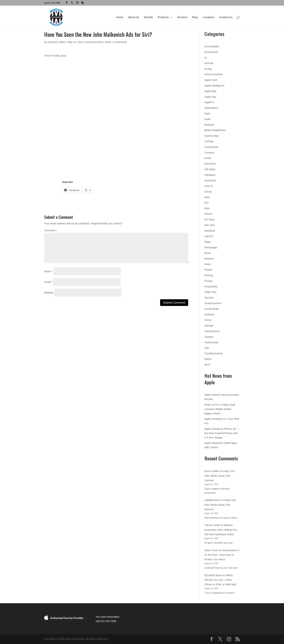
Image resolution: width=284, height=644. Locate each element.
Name (48, 271)
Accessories (211, 52)
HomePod (210, 181)
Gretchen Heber (57, 42)
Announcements (94, 42)
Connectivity (211, 147)
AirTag (208, 69)
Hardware (210, 175)
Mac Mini (210, 225)
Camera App (212, 136)
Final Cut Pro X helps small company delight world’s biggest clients (220, 409)
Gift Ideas (210, 169)
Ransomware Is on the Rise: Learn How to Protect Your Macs (222, 555)
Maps (208, 242)
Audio (208, 119)
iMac (207, 197)
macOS (209, 236)
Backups (209, 125)
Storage (209, 326)
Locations (208, 17)
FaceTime (210, 164)
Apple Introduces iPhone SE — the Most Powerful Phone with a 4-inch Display (222, 433)
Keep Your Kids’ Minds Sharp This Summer (220, 476)
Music (208, 253)
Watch (208, 359)
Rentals (149, 17)
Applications (211, 108)
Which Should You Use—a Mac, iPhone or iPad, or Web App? (221, 580)
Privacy (209, 281)
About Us (133, 17)
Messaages (211, 247)
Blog (195, 17)
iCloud (208, 192)
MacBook (210, 231)
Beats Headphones (215, 130)
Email (48, 282)
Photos (208, 270)
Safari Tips (210, 292)
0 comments (120, 42)
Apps (207, 113)
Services (182, 17)
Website (49, 293)
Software (209, 314)
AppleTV (209, 102)
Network (209, 259)
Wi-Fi (207, 365)
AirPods (209, 63)
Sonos (208, 320)
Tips (207, 348)
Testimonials (211, 342)
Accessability (212, 46)
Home (120, 17)
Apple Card (211, 80)
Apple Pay (210, 97)
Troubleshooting (214, 353)
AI (206, 58)
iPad (207, 208)
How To (209, 186)
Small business (213, 303)
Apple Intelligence (215, 86)
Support (209, 337)
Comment (51, 230)
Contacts (209, 153)
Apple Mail (210, 91)
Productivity (211, 287)
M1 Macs (210, 220)
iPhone (208, 214)
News (108, 42)
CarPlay (209, 141)
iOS (207, 203)
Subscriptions (212, 331)
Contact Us (226, 17)
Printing (209, 275)
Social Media (212, 309)
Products (163, 17)
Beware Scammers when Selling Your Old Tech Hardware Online (221, 530)
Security (209, 298)
